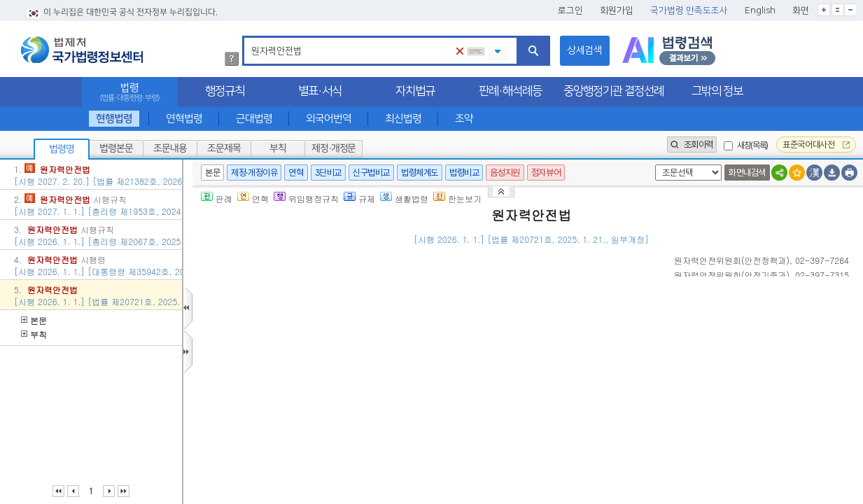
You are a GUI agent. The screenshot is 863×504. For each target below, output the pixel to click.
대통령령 (576, 457)
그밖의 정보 (717, 91)
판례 (217, 198)
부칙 (278, 148)
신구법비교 (371, 173)
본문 (34, 320)
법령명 (62, 149)
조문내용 (170, 148)
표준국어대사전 (816, 145)
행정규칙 (225, 91)
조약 (464, 119)
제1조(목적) (270, 336)
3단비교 (328, 173)
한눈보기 (457, 198)
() (732, 260)
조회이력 (692, 145)
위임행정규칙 (306, 198)
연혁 (296, 173)
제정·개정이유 (254, 173)
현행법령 (113, 119)
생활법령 (404, 198)
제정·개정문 (334, 148)
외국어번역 (329, 119)
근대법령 (254, 119)
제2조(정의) (270, 386)
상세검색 (584, 50)
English (760, 10)
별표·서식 (320, 91)
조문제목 (224, 148)
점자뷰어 (546, 173)
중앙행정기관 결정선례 (613, 91)
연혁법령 (184, 119)
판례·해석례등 (510, 91)
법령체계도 (420, 173)
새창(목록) (752, 145)
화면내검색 (747, 173)
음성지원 (505, 173)
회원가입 (617, 10)
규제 (359, 198)
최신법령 (403, 119)
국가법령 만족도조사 (689, 10)
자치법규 (415, 91)
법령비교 (464, 173)
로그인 (570, 10)
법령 (129, 92)
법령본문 (116, 148)
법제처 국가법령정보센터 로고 (82, 50)
